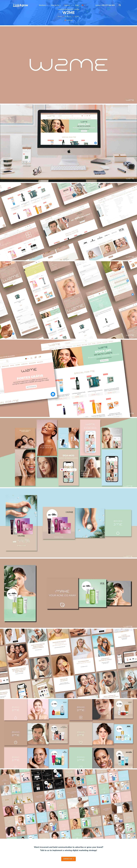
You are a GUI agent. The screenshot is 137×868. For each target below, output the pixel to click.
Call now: (105, 5)
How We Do (55, 5)
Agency (67, 5)
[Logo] (21, 5)
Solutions (42, 5)
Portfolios (68, 16)
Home (60, 16)
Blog (77, 5)
